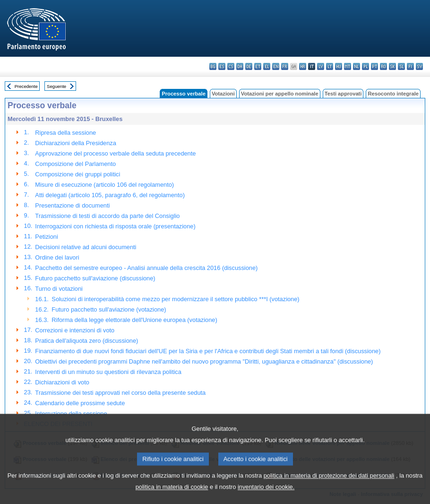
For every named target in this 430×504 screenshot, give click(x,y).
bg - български (213, 66)
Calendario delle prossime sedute (80, 403)
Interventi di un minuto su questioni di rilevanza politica (108, 372)
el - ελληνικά (267, 66)
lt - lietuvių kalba (330, 66)
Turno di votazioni (59, 289)
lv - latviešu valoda (321, 66)
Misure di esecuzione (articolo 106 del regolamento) (104, 185)
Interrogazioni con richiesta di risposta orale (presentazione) (115, 226)
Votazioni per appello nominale (280, 94)
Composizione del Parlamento (75, 164)
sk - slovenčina (392, 66)
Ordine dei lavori (57, 257)
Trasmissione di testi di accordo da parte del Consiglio (107, 216)
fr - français (285, 66)
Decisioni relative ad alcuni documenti (86, 247)
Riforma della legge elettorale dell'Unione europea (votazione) (134, 320)
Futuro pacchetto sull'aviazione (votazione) (109, 309)
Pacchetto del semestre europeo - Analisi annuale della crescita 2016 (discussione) (146, 268)
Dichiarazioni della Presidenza (75, 143)
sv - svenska (419, 66)
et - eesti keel (258, 66)
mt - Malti (348, 66)
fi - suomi (410, 66)
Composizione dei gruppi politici (77, 174)
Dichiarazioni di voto (62, 382)
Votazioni (223, 94)
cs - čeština (231, 66)
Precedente (26, 86)
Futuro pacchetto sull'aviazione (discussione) (95, 278)
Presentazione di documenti (72, 205)
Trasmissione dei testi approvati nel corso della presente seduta (120, 393)
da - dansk (240, 66)
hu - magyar (339, 66)
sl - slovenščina (401, 66)
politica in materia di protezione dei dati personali (329, 487)
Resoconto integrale (393, 94)
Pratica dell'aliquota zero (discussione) (86, 341)
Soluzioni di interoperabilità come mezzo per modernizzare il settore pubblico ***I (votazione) (175, 299)
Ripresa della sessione (65, 133)
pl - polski (365, 66)
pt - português (374, 66)
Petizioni (46, 237)
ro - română (383, 66)
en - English (276, 66)
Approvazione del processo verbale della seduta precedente (115, 153)
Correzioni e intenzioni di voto (75, 330)
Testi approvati (343, 94)
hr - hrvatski (303, 66)
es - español (222, 66)
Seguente (56, 86)
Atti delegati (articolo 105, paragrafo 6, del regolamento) (110, 195)
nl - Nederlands (357, 66)
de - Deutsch (249, 66)
